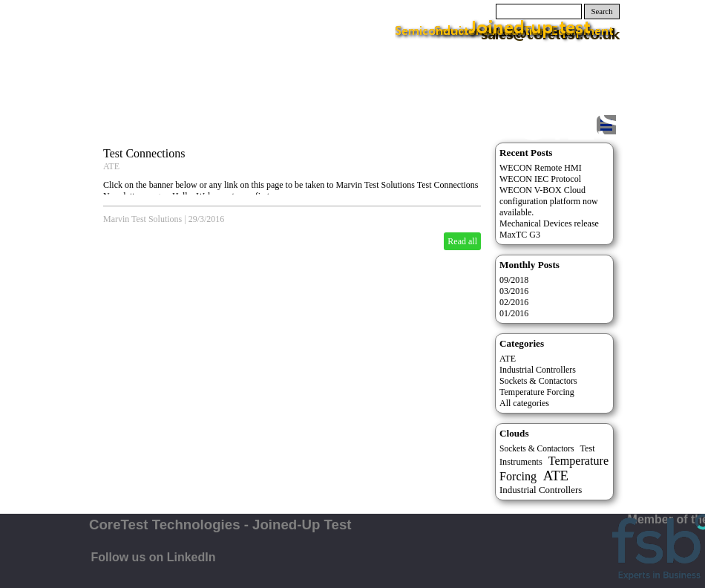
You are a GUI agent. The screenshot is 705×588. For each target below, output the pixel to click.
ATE (111, 166)
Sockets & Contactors (538, 381)
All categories (524, 403)
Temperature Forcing (537, 392)
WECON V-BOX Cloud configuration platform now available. (549, 201)
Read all (462, 241)
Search (602, 12)
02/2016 (514, 302)
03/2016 (514, 291)
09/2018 (514, 280)
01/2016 (514, 313)
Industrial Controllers (538, 370)
